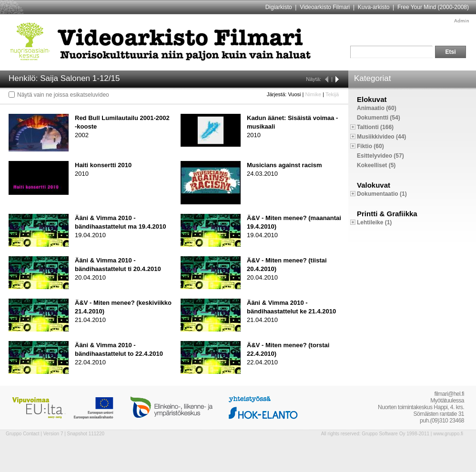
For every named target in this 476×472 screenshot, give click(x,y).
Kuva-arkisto (374, 7)
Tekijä (332, 94)
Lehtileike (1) (374, 222)
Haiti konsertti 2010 (103, 165)
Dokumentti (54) (379, 118)
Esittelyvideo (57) (380, 156)
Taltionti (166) (375, 127)
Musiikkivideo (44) (381, 137)
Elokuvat (372, 99)
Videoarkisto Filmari (325, 7)
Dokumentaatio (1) (382, 194)
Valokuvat (374, 185)
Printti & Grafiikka (387, 214)
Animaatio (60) (377, 108)
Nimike (313, 94)
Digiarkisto (279, 7)
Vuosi (294, 94)
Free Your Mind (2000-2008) (433, 7)
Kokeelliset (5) (376, 165)
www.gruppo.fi (448, 434)
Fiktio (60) (370, 146)
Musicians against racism (284, 165)
